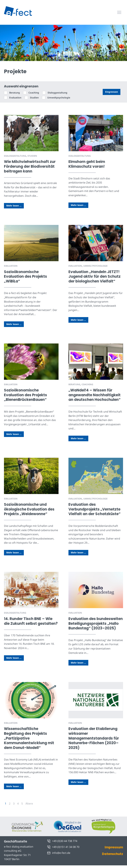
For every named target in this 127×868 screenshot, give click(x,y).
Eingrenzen (112, 92)
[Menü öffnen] (119, 12)
